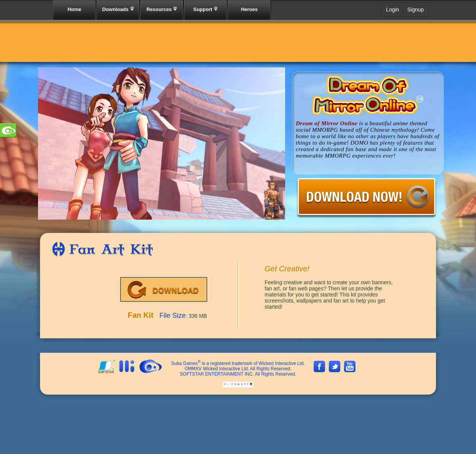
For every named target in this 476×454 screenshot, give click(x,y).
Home (75, 9)
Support (205, 9)
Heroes (249, 9)
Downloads (118, 9)
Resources (162, 9)
